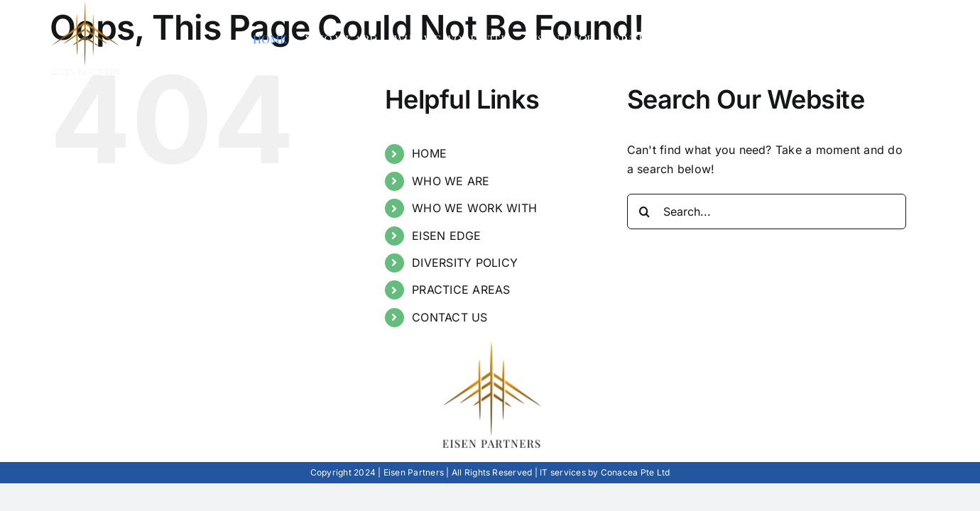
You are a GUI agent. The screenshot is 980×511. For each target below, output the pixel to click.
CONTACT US (450, 317)
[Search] (645, 211)
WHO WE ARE (451, 181)
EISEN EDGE (446, 236)
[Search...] (767, 211)
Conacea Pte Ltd (636, 472)
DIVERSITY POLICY (465, 263)
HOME (429, 153)
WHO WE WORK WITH (474, 208)
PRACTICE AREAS (461, 290)
